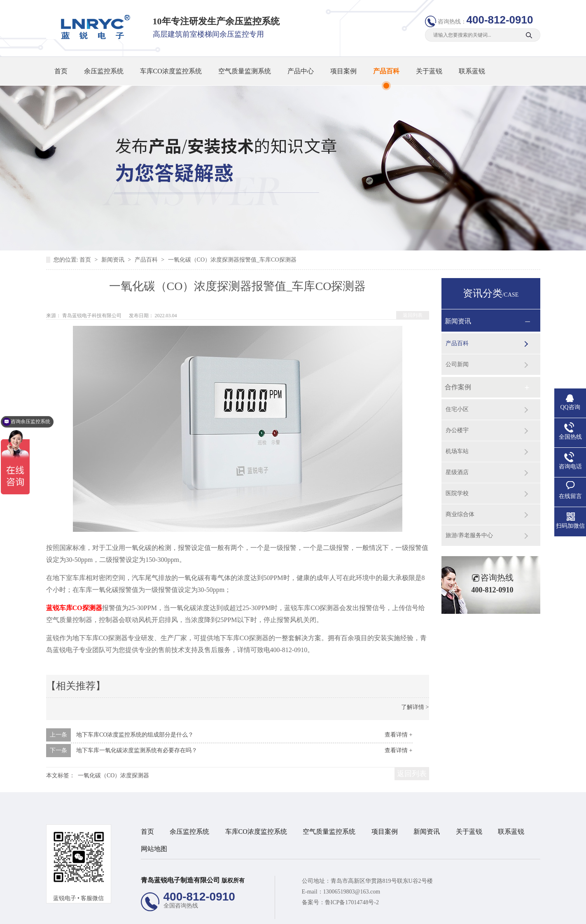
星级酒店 (457, 472)
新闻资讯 (114, 260)
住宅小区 (457, 409)
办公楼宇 (457, 430)
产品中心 (301, 71)
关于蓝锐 (429, 71)
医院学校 (457, 493)
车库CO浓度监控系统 (171, 71)
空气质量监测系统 (245, 71)
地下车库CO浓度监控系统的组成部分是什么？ (135, 735)
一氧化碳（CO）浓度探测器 (113, 775)
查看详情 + (398, 735)
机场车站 (457, 451)
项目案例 (343, 71)
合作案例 (458, 387)
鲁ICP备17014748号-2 (352, 902)
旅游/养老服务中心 (469, 535)
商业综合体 (460, 514)
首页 (61, 71)
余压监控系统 (104, 71)
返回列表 (413, 315)
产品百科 (386, 71)
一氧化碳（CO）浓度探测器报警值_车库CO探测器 (232, 260)
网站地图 (154, 849)
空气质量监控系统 (329, 832)
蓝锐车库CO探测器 (74, 608)
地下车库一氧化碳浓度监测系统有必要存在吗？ (137, 750)
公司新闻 (457, 364)
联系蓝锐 (472, 71)
